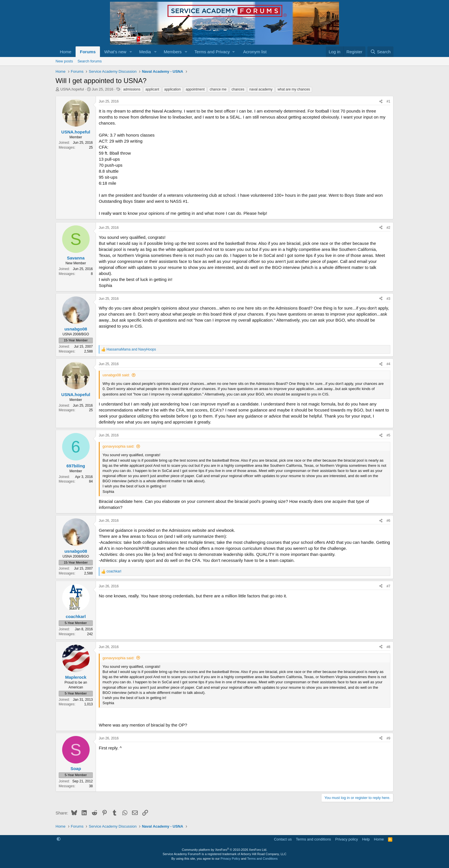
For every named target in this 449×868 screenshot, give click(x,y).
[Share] (381, 102)
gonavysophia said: (118, 446)
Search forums (90, 61)
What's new (115, 52)
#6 (388, 521)
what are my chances (294, 89)
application (173, 89)
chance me (218, 89)
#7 (388, 586)
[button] (131, 52)
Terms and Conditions (262, 859)
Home (66, 52)
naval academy (261, 89)
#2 (388, 228)
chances (238, 89)
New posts (64, 61)
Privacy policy (347, 839)
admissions (132, 89)
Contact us (283, 839)
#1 (388, 101)
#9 (388, 738)
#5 (388, 435)
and (131, 349)
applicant (152, 89)
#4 (388, 364)
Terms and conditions (313, 839)
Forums (88, 52)
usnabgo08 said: (116, 375)
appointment (195, 89)
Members (173, 52)
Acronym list (255, 52)
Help (366, 839)
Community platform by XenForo (224, 850)
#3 (388, 299)
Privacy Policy (230, 859)
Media (145, 52)
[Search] (380, 52)
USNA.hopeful (72, 89)
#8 (388, 647)
